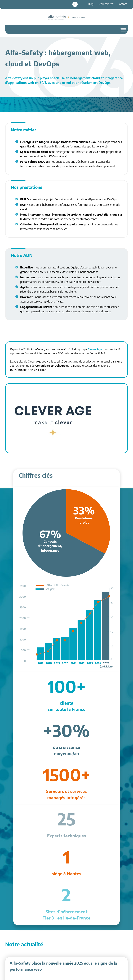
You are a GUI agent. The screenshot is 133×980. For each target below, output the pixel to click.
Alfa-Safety (66, 18)
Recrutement (106, 4)
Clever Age (95, 349)
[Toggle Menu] (123, 30)
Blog (91, 4)
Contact (122, 4)
